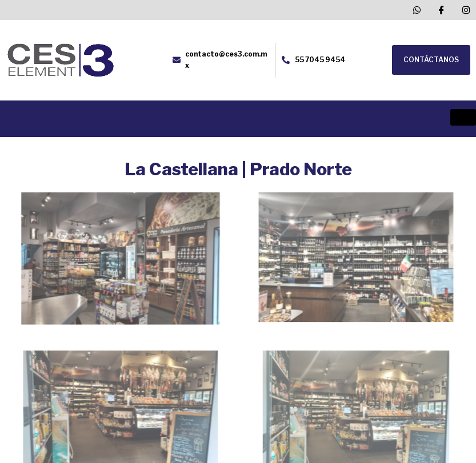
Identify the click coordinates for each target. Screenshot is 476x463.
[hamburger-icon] (463, 117)
